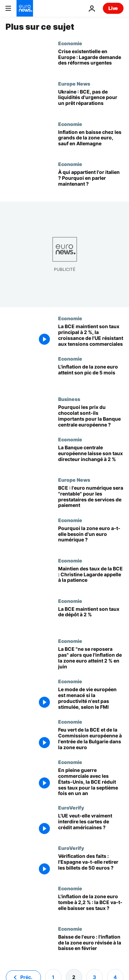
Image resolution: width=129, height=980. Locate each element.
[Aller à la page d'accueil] (25, 8)
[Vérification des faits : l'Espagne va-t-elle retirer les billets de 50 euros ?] (91, 865)
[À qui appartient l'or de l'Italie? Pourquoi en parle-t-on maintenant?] (91, 181)
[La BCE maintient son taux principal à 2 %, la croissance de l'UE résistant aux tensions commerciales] (91, 336)
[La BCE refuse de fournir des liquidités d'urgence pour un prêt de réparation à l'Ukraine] (91, 101)
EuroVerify (71, 807)
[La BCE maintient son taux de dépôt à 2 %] (91, 618)
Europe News (74, 84)
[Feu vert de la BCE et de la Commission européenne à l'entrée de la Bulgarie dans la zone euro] (91, 739)
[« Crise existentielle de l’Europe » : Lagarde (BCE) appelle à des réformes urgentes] (91, 61)
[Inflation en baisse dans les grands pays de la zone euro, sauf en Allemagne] (91, 141)
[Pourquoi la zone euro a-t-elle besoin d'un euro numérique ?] (91, 537)
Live (113, 8)
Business (69, 399)
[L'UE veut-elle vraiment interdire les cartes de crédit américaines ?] (91, 825)
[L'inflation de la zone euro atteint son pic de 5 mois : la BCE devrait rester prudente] (91, 376)
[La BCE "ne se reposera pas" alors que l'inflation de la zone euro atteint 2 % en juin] (91, 658)
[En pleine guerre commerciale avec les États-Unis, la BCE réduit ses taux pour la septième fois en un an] (91, 782)
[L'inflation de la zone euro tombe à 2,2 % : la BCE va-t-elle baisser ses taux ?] (91, 906)
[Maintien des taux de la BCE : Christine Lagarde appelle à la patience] (91, 578)
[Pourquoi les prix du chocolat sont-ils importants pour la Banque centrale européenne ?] (91, 416)
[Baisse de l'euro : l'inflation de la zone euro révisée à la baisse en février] (91, 946)
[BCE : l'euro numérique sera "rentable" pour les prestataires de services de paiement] (91, 497)
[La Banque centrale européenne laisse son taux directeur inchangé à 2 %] (91, 457)
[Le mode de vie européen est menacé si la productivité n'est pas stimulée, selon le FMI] (91, 699)
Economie (70, 43)
